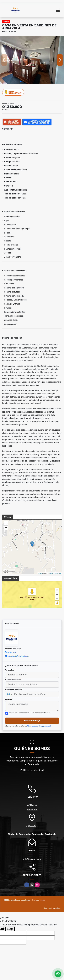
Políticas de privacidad (32, 770)
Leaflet (40, 573)
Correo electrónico (14, 680)
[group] (32, 60)
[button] (21, 81)
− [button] (6, 528)
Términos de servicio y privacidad (39, 726)
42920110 (12, 652)
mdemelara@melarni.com (18, 656)
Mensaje (9, 699)
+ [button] (6, 524)
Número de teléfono (14, 690)
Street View (13, 92)
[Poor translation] (10, 929)
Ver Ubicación (27, 597)
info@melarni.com (32, 859)
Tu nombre (10, 670)
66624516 (32, 809)
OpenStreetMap (56, 573)
